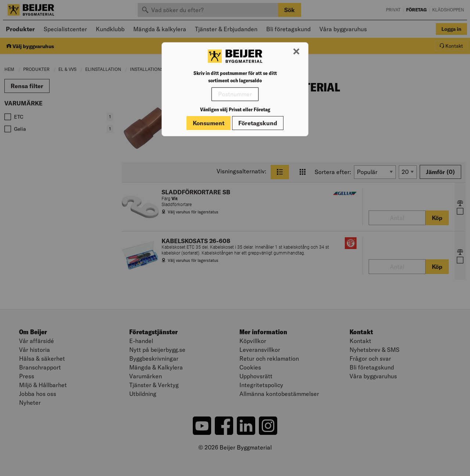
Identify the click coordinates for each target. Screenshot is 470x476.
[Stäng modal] (296, 52)
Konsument (209, 123)
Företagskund (258, 123)
